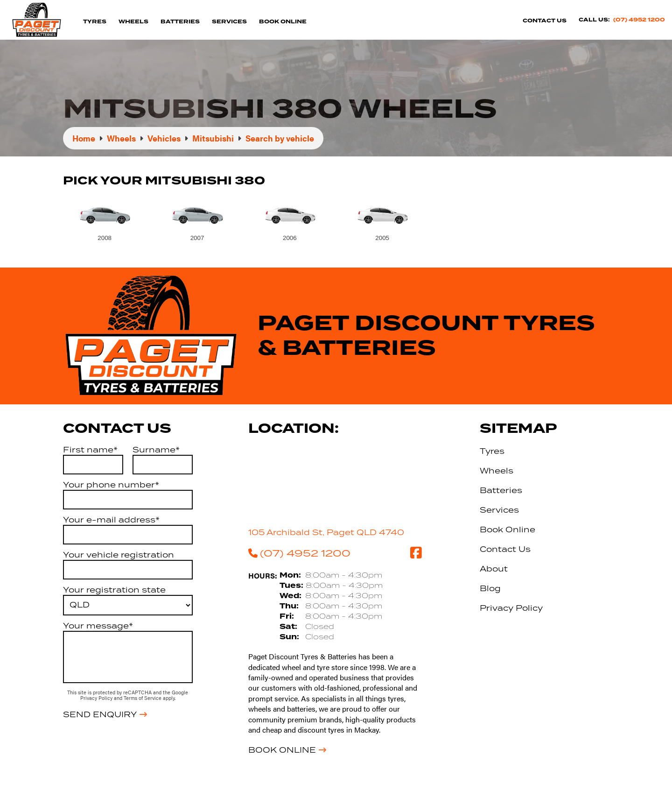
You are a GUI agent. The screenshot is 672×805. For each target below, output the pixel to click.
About (494, 569)
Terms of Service (143, 698)
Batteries (180, 22)
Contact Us (545, 21)
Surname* (156, 450)
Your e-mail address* (111, 520)
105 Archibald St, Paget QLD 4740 (326, 532)
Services (229, 22)
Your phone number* (111, 485)
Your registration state (114, 590)
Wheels (133, 22)
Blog (490, 588)
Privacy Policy (97, 698)
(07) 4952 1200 (639, 20)
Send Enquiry (100, 714)
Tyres (95, 22)
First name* (90, 450)
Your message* (98, 626)
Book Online (283, 22)
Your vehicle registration (119, 555)
